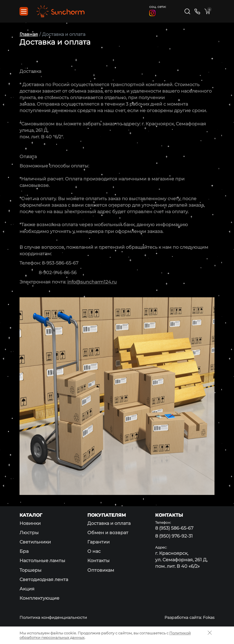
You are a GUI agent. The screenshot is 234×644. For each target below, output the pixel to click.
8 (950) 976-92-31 (174, 536)
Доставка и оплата (109, 523)
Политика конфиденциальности (53, 617)
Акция (27, 589)
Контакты (98, 561)
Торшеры (31, 570)
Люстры (29, 533)
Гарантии (98, 542)
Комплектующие (39, 598)
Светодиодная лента (44, 579)
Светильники (35, 542)
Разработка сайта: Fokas (189, 617)
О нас (94, 551)
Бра (24, 551)
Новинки (30, 523)
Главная (29, 34)
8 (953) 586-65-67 (174, 528)
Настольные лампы (42, 561)
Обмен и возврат (108, 533)
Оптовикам (101, 570)
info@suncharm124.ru (92, 282)
